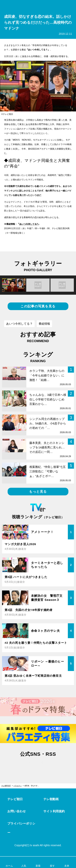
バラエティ (18, 786)
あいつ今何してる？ (19, 324)
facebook (38, 765)
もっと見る (38, 491)
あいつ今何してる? (29, 224)
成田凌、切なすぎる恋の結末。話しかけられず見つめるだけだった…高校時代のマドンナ (34, 786)
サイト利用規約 (54, 811)
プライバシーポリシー (21, 828)
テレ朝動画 (51, 799)
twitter (26, 765)
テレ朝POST (38, 6)
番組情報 (44, 324)
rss (50, 765)
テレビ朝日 (15, 799)
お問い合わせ (17, 811)
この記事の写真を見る (38, 306)
